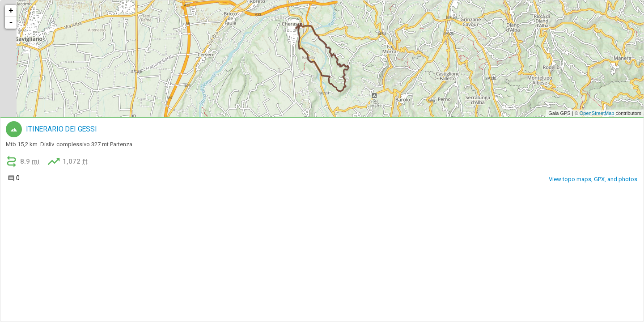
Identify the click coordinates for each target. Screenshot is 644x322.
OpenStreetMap (597, 113)
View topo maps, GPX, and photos (593, 179)
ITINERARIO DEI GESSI (61, 129)
